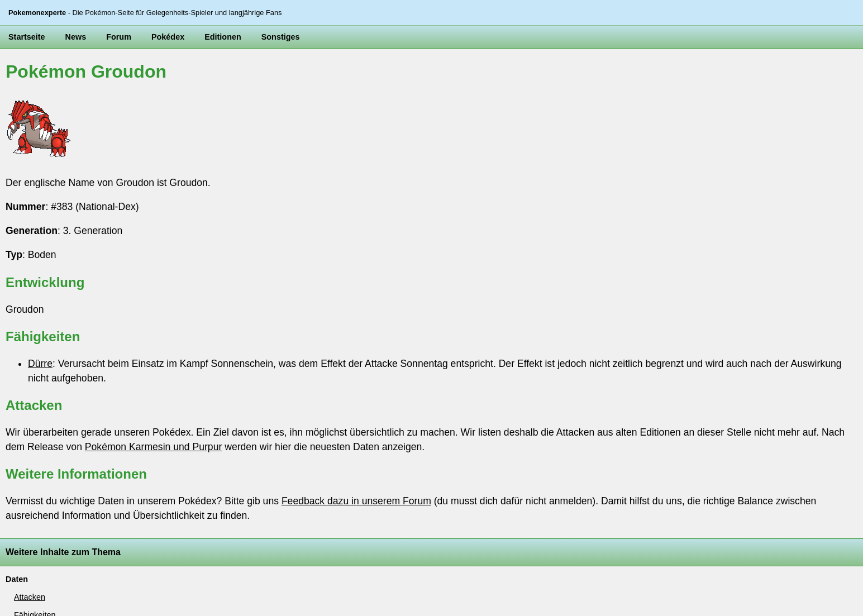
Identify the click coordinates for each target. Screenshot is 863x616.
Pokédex (168, 37)
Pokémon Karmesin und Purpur (153, 447)
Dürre (40, 364)
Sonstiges (281, 37)
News (76, 37)
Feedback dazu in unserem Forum (356, 501)
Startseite (27, 37)
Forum (119, 37)
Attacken (30, 597)
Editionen (223, 37)
